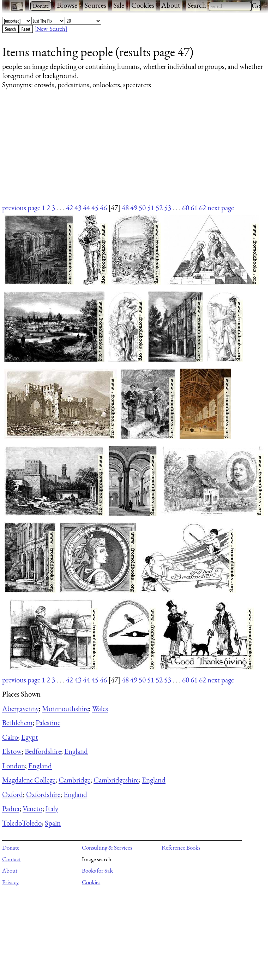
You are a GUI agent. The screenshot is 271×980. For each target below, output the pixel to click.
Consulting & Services (107, 847)
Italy (52, 808)
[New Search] (51, 29)
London (14, 766)
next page (221, 208)
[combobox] (230, 6)
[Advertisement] (131, 153)
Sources (95, 5)
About (171, 5)
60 (186, 208)
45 (95, 208)
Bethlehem (17, 723)
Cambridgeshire (116, 780)
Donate (11, 847)
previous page (21, 208)
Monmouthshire (65, 708)
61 (194, 208)
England (76, 751)
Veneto (32, 808)
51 (151, 208)
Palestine (48, 723)
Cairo (10, 737)
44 (86, 208)
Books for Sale (98, 870)
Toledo (12, 823)
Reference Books (181, 847)
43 (78, 208)
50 (142, 208)
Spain (53, 823)
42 (70, 208)
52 (159, 208)
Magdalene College (29, 780)
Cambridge (74, 780)
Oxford (13, 794)
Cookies (143, 5)
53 (168, 208)
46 (103, 208)
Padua (11, 808)
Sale (119, 5)
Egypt (30, 737)
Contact (11, 859)
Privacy (10, 882)
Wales (100, 708)
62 (203, 208)
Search (197, 5)
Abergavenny (20, 708)
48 (125, 208)
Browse (67, 5)
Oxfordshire (43, 794)
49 (134, 208)
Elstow (12, 751)
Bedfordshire (43, 751)
